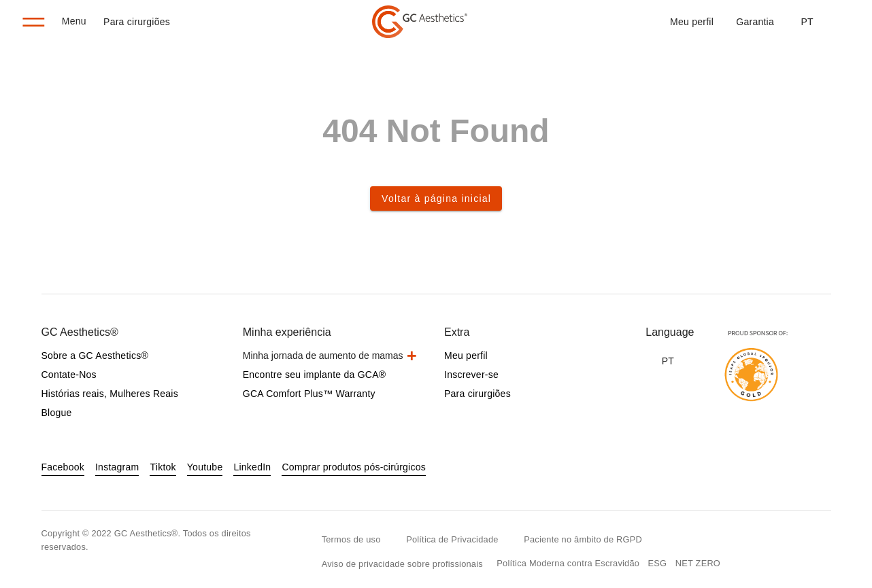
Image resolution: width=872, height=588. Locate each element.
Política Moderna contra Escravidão (568, 563)
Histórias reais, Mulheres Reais (110, 394)
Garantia (755, 22)
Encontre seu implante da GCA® (315, 375)
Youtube (205, 467)
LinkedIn (252, 467)
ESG (658, 563)
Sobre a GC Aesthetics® (95, 356)
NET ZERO (698, 563)
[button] (807, 22)
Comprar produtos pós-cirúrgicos (354, 467)
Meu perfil (692, 22)
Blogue (57, 413)
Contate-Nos (69, 375)
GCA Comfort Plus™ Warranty (309, 394)
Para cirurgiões (137, 22)
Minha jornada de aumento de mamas (323, 356)
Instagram (117, 467)
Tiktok (163, 467)
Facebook (63, 467)
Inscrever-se (471, 375)
